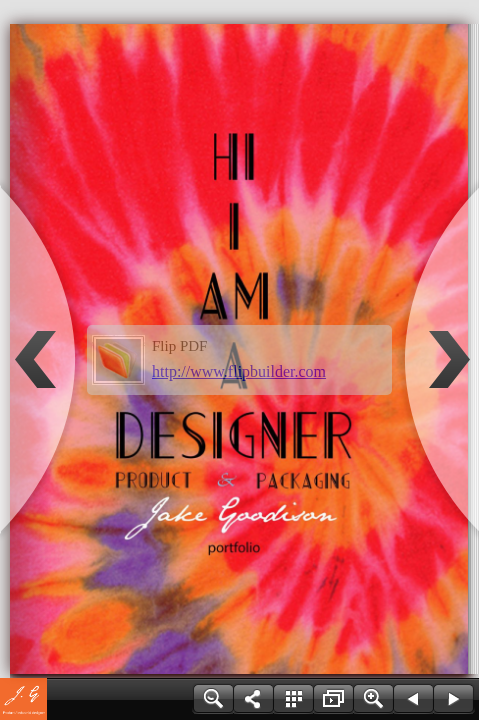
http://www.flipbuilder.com (239, 371)
